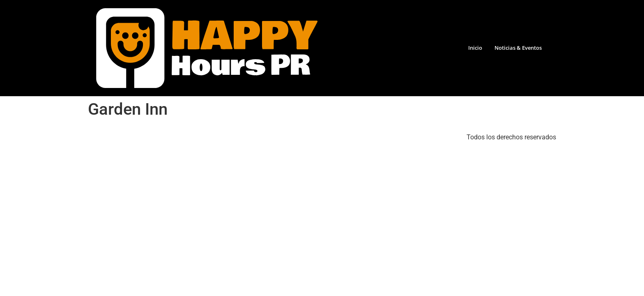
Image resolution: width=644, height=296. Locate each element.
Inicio (475, 48)
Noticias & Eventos (518, 48)
